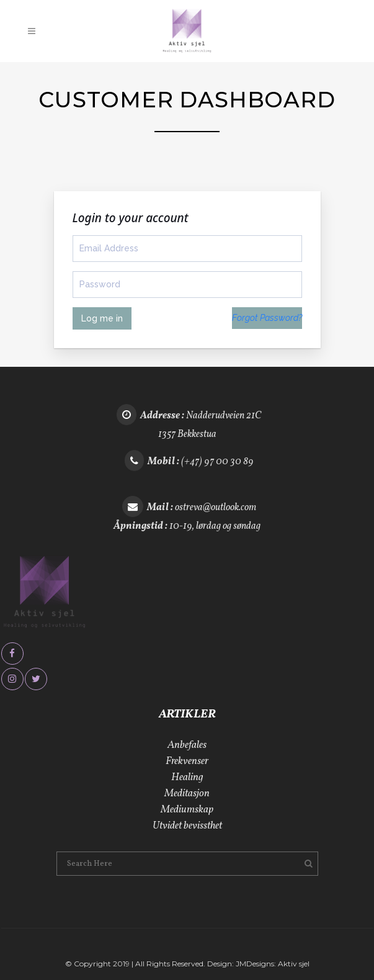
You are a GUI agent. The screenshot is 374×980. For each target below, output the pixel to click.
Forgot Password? (267, 318)
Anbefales (187, 745)
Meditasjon (187, 793)
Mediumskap (187, 810)
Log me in (102, 318)
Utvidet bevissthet (187, 826)
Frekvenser (187, 761)
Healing (187, 777)
